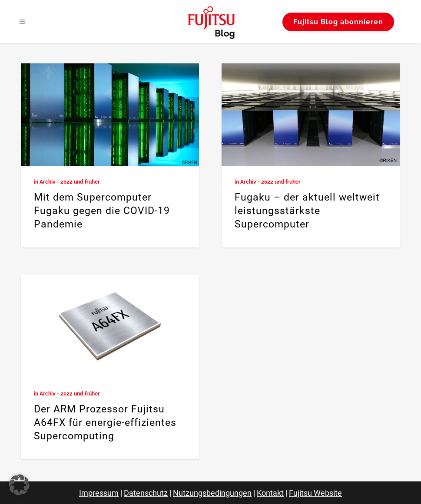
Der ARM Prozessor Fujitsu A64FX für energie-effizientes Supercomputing (105, 423)
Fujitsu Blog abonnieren (338, 22)
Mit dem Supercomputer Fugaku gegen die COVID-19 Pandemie (102, 211)
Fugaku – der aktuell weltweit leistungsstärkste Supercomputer (307, 211)
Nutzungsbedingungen (212, 493)
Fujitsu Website (315, 493)
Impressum (99, 493)
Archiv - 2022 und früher (70, 182)
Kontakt (270, 493)
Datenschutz (146, 493)
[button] (19, 485)
